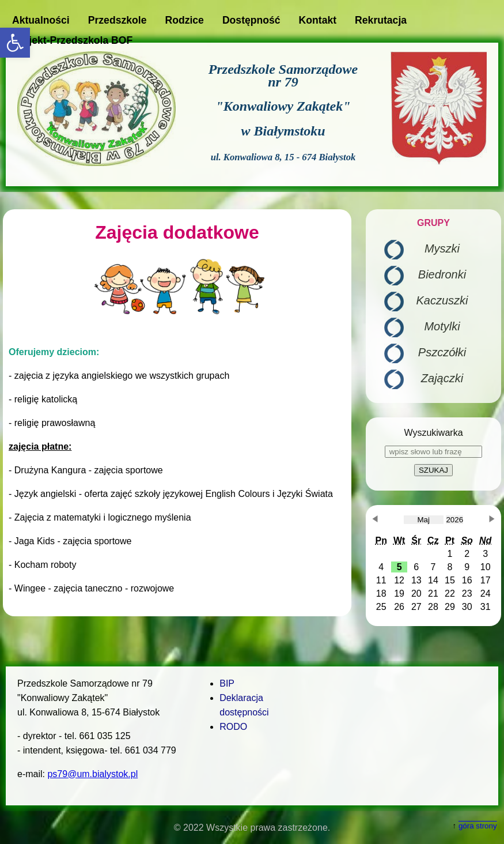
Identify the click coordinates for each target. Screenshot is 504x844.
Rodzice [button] (184, 20)
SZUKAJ (433, 470)
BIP (227, 683)
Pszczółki (442, 352)
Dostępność (251, 20)
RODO (233, 727)
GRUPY (433, 223)
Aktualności (41, 20)
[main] (177, 413)
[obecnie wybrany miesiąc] (424, 520)
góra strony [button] (478, 826)
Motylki (442, 326)
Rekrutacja (381, 20)
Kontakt (318, 20)
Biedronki (442, 274)
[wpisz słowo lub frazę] (433, 452)
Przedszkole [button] (118, 20)
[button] (15, 43)
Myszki (442, 248)
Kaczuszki (442, 300)
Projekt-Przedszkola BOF (72, 40)
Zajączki (442, 378)
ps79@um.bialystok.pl (92, 774)
